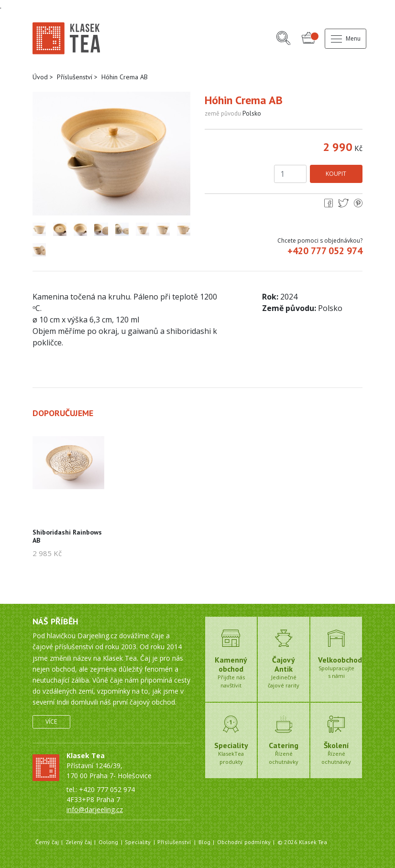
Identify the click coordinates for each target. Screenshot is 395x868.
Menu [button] (346, 38)
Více (51, 722)
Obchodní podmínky (244, 842)
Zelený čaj (79, 842)
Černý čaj (47, 842)
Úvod (40, 77)
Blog (204, 842)
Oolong (108, 842)
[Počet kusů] (290, 174)
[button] (284, 39)
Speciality (138, 842)
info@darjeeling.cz (95, 809)
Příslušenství (75, 77)
